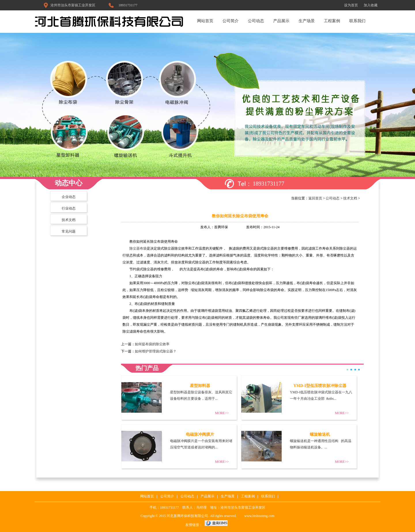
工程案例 (332, 21)
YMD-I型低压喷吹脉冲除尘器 (320, 386)
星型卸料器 (200, 386)
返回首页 (315, 198)
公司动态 (256, 21)
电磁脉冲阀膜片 (200, 434)
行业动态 (69, 208)
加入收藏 (371, 5)
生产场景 (307, 21)
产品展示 (281, 21)
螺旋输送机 (320, 434)
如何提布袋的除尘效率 (152, 344)
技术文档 (69, 220)
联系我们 (357, 21)
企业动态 (69, 197)
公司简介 (231, 21)
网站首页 (205, 21)
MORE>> (222, 413)
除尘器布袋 (138, 248)
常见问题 (69, 231)
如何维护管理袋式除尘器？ (156, 351)
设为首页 (351, 5)
